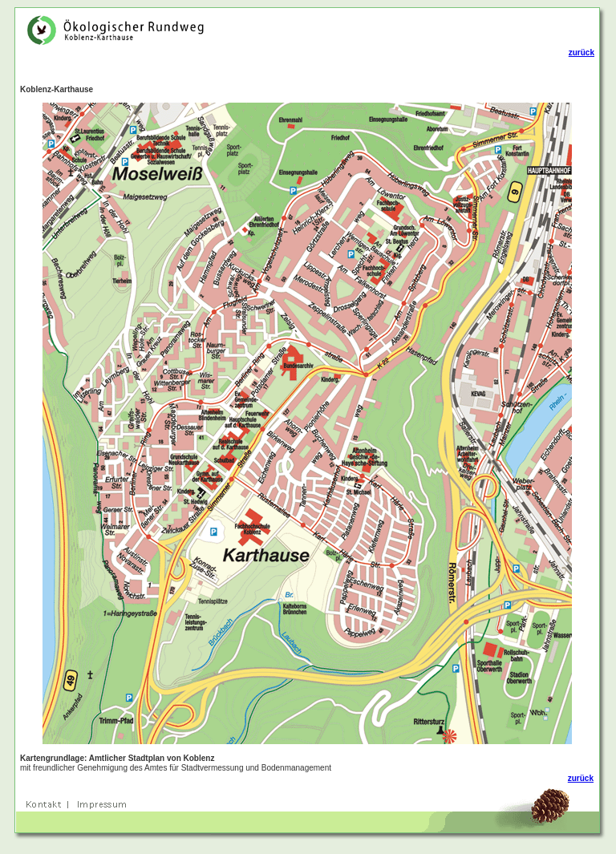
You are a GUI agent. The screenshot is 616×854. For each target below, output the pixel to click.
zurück (582, 53)
